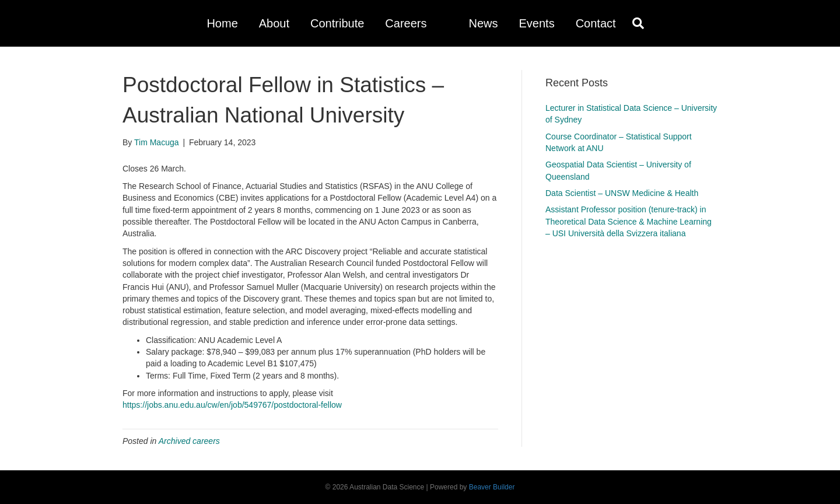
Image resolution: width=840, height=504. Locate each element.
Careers (406, 23)
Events (536, 23)
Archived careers (189, 441)
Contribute (337, 23)
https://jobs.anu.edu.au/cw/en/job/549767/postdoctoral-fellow (232, 405)
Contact (596, 23)
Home (222, 23)
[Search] (635, 23)
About (274, 23)
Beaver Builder (492, 487)
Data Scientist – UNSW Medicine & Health (622, 193)
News (483, 23)
